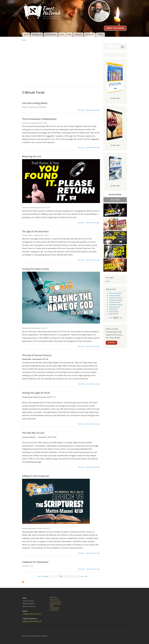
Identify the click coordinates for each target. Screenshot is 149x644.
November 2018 (115, 300)
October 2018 (114, 302)
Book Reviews (51, 34)
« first (39, 576)
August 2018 (113, 307)
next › (82, 576)
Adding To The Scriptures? (36, 476)
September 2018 (115, 305)
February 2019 (114, 293)
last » (87, 576)
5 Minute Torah (55, 600)
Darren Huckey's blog (93, 110)
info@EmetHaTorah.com (32, 614)
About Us (78, 34)
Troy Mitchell (54, 610)
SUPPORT (111, 343)
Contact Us (90, 34)
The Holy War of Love (33, 433)
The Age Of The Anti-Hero (35, 231)
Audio (62, 34)
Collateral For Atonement (35, 562)
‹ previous (45, 576)
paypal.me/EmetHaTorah (32, 621)
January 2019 (114, 295)
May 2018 (112, 314)
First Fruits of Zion (55, 602)
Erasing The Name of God (35, 269)
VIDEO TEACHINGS (115, 28)
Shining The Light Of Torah (36, 393)
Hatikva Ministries (55, 604)
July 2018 (112, 309)
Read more (81, 110)
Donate (100, 34)
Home (26, 34)
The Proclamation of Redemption (39, 119)
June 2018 (113, 312)
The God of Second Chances (37, 355)
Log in (108, 281)
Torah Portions (54, 608)
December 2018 (114, 298)
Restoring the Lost (32, 156)
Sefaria (52, 606)
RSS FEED (115, 200)
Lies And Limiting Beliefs (35, 103)
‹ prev (110, 318)
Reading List (37, 34)
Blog (69, 34)
